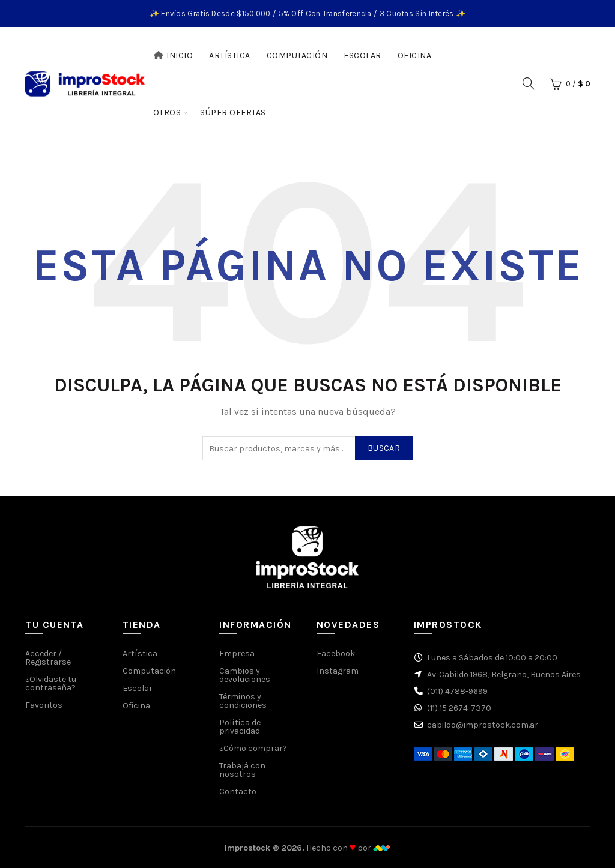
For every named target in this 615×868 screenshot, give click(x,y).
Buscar (384, 448)
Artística (230, 56)
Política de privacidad (240, 727)
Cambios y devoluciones (245, 675)
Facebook (336, 653)
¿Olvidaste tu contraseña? (51, 683)
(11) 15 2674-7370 (459, 708)
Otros (167, 113)
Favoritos (44, 705)
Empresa (237, 653)
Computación (297, 56)
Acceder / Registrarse (48, 658)
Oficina (415, 56)
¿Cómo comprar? (253, 748)
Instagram (338, 671)
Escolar (362, 56)
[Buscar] (529, 83)
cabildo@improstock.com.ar (483, 725)
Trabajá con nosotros (242, 770)
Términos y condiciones (243, 701)
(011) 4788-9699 (457, 691)
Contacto (238, 791)
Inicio (173, 56)
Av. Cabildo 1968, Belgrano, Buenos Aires (504, 674)
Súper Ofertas (237, 107)
